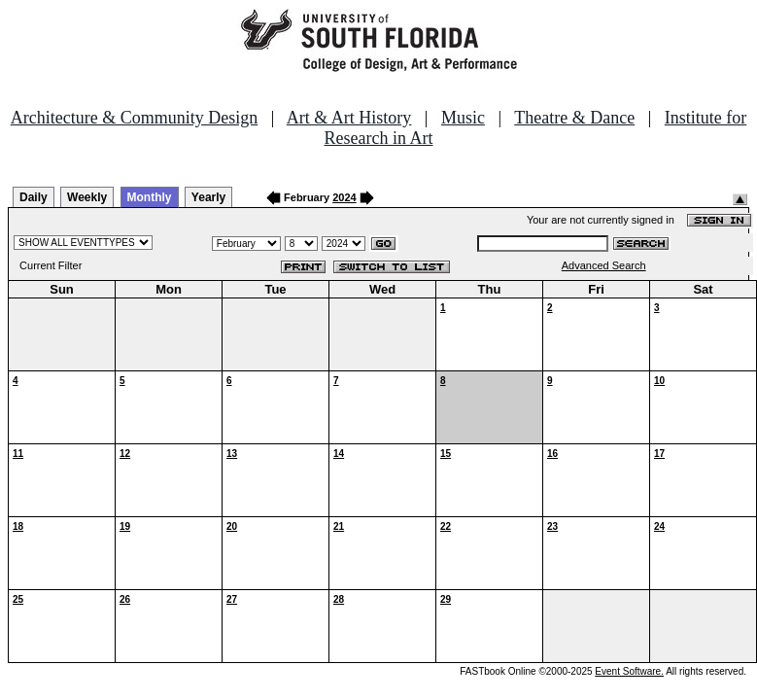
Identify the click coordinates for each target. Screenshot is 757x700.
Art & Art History (349, 118)
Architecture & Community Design (134, 118)
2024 (344, 197)
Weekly (87, 197)
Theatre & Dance (574, 118)
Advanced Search (604, 265)
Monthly (150, 197)
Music (463, 118)
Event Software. (629, 671)
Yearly (208, 197)
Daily (34, 197)
